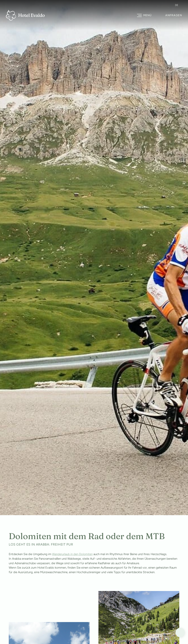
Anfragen (174, 15)
